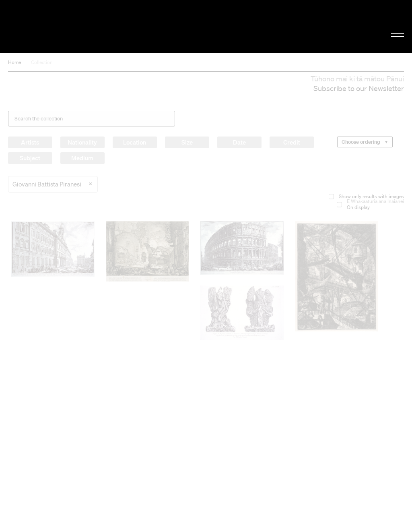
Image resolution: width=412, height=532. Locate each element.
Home (14, 62)
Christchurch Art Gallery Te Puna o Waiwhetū (69, 26)
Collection (42, 62)
